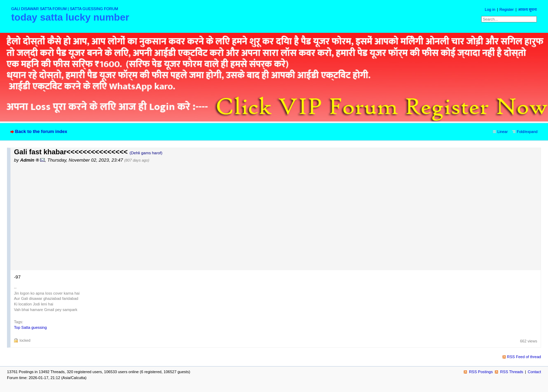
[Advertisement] (277, 216)
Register (507, 9)
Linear (503, 132)
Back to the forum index (41, 131)
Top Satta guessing (30, 327)
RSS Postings (481, 372)
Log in (490, 9)
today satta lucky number (70, 17)
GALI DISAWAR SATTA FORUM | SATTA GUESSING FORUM (65, 9)
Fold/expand (527, 132)
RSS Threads (512, 372)
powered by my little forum (274, 386)
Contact (534, 372)
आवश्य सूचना (527, 9)
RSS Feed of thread (524, 357)
